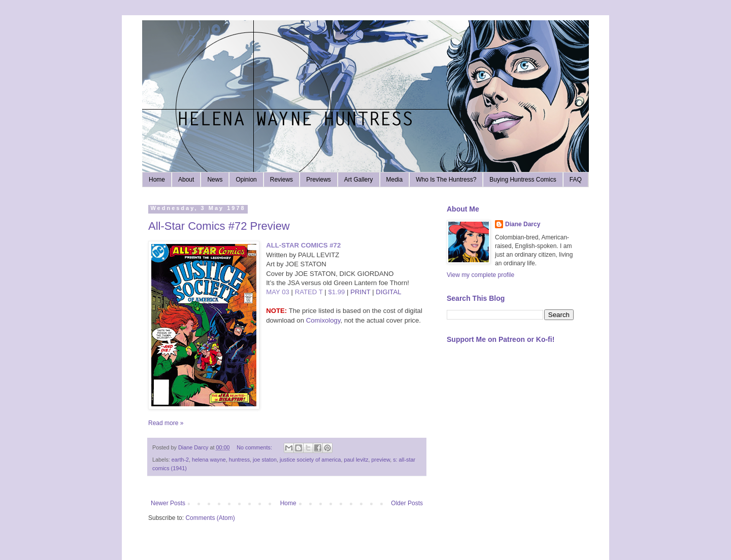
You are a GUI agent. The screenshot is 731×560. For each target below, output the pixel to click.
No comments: (255, 447)
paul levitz (356, 460)
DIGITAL (388, 292)
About (186, 180)
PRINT (360, 292)
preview (381, 460)
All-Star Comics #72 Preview (219, 226)
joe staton (265, 460)
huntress (239, 460)
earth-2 (180, 460)
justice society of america (310, 460)
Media (395, 180)
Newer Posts (168, 503)
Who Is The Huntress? (446, 180)
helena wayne (209, 460)
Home (157, 180)
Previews (319, 180)
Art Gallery (359, 180)
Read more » (166, 423)
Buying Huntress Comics (523, 180)
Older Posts (407, 503)
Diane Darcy (523, 224)
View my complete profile (480, 275)
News (215, 180)
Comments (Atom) (210, 518)
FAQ (576, 180)
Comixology (323, 320)
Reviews (281, 180)
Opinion (246, 180)
